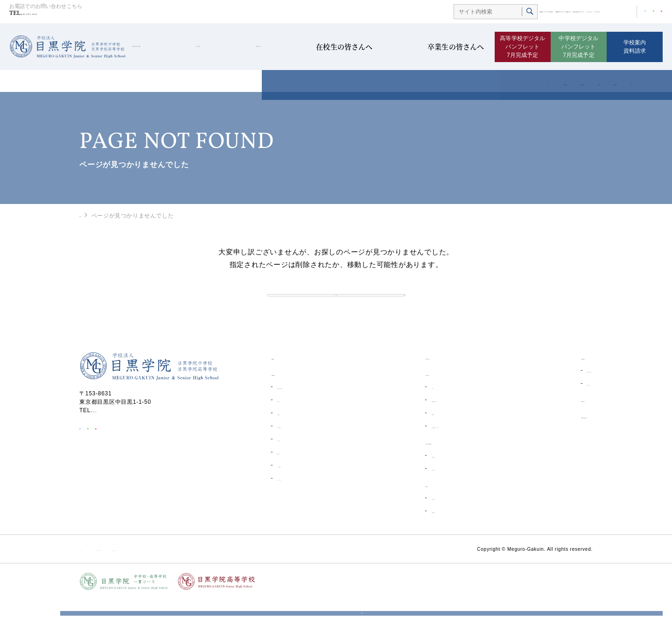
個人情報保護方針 (245, 575)
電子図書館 (402, 439)
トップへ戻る (336, 308)
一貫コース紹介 (408, 494)
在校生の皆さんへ (361, 47)
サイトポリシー (100, 575)
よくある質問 (294, 491)
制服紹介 (288, 478)
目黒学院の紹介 (161, 47)
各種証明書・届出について (423, 426)
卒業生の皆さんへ (451, 47)
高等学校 (286, 47)
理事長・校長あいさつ (306, 413)
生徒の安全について (506, 13)
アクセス (583, 13)
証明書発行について (549, 396)
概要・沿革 (291, 465)
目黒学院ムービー (545, 425)
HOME (88, 215)
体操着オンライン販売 (434, 13)
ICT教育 (287, 439)
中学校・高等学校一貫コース (427, 468)
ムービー (552, 13)
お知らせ (399, 413)
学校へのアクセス (300, 504)
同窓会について (543, 409)
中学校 (228, 47)
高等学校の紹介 (408, 537)
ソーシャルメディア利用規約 (171, 575)
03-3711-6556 (55, 15)
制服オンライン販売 (363, 13)
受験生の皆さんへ (411, 481)
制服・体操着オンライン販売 (426, 452)
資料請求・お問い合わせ (555, 442)
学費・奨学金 (294, 452)
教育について (294, 426)
